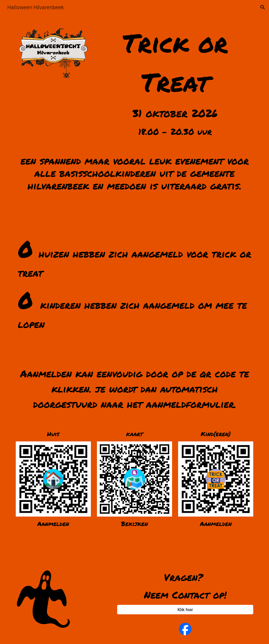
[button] (263, 7)
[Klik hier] (185, 610)
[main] (175, 81)
